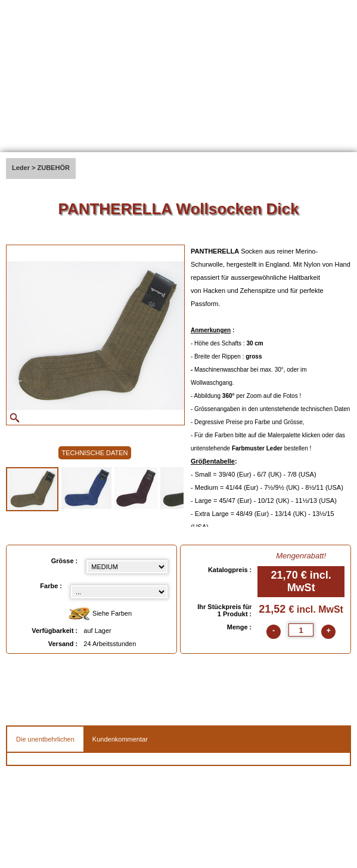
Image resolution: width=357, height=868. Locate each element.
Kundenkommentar (120, 739)
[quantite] (301, 630)
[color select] (119, 592)
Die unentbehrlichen (45, 739)
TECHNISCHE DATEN (94, 453)
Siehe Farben (100, 614)
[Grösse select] (127, 567)
